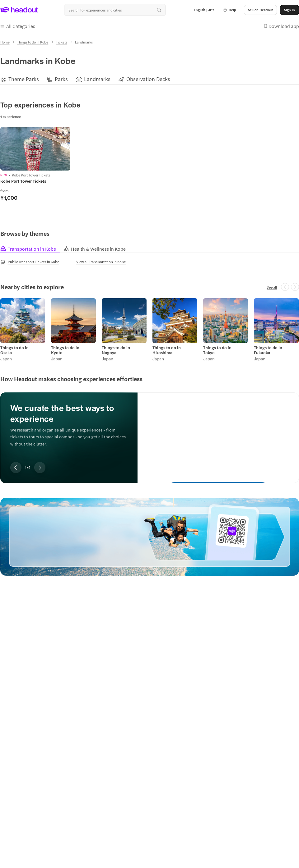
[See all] (272, 287)
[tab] (32, 249)
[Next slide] (40, 468)
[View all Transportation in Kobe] (101, 262)
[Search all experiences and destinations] (115, 10)
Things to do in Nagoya (116, 350)
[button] (229, 10)
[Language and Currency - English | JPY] (204, 10)
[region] (150, 79)
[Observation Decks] (148, 79)
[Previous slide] (16, 468)
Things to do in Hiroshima (167, 350)
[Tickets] (62, 42)
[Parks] (61, 79)
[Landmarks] (97, 79)
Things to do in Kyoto (65, 350)
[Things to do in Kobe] (33, 42)
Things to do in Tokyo (217, 350)
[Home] (5, 42)
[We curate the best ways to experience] (218, 433)
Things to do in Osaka (14, 350)
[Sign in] (290, 10)
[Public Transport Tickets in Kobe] (30, 262)
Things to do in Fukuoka (268, 350)
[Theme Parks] (24, 79)
